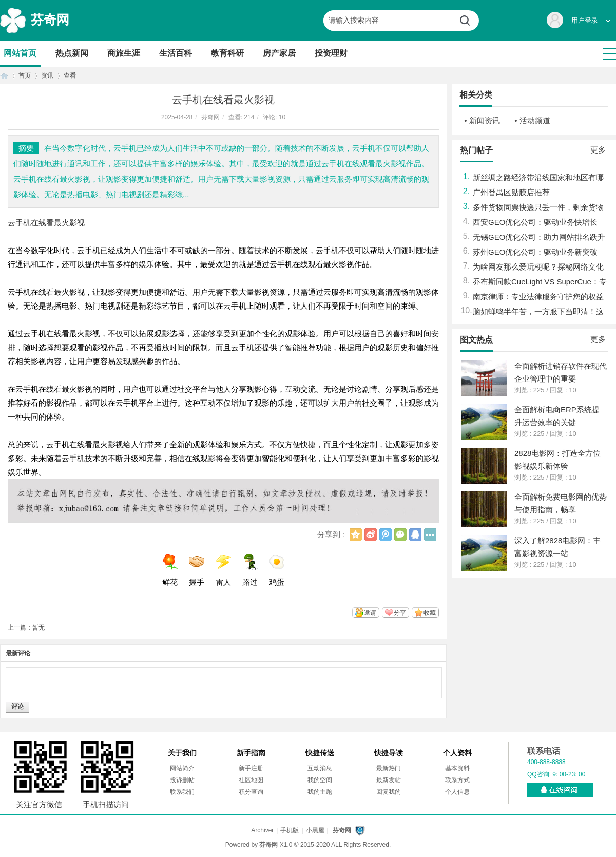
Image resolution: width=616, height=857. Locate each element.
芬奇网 (50, 20)
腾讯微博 (386, 535)
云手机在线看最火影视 (46, 223)
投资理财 (331, 53)
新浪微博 (371, 535)
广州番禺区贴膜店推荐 (511, 192)
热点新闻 (72, 53)
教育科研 (227, 53)
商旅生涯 (124, 53)
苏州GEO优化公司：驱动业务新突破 (535, 252)
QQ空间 (356, 535)
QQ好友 (415, 535)
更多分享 (430, 535)
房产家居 (279, 53)
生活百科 (176, 53)
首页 (4, 76)
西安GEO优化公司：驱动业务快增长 (535, 222)
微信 (400, 535)
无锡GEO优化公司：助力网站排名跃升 (539, 237)
